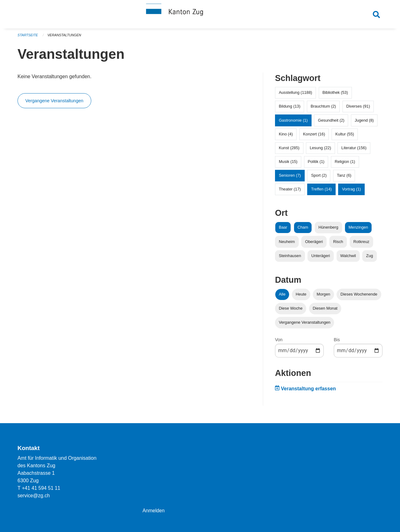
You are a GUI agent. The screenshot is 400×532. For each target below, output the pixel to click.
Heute (301, 296)
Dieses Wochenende (359, 296)
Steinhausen (290, 258)
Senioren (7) (290, 178)
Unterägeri (321, 258)
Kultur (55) (345, 136)
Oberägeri (314, 244)
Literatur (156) (354, 150)
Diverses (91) (358, 109)
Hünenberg (328, 230)
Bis (337, 342)
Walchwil (348, 258)
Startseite (28, 38)
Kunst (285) (289, 150)
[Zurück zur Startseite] (200, 15)
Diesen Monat (325, 311)
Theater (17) (290, 192)
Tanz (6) (344, 178)
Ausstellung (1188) (295, 95)
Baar (283, 230)
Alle (282, 296)
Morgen (323, 296)
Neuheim (287, 244)
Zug (370, 258)
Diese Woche (291, 311)
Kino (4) (286, 136)
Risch (338, 244)
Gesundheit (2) (331, 122)
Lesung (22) (320, 150)
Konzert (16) (314, 136)
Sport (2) (319, 178)
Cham (303, 230)
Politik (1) (316, 164)
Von (279, 342)
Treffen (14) (321, 192)
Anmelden (154, 511)
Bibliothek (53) (335, 95)
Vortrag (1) (351, 192)
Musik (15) (288, 164)
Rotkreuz (361, 244)
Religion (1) (345, 164)
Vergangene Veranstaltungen (54, 103)
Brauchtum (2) (323, 109)
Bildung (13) (290, 109)
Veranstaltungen (65, 38)
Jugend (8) (364, 122)
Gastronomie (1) (293, 122)
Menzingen (358, 230)
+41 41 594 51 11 (41, 488)
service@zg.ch (34, 496)
